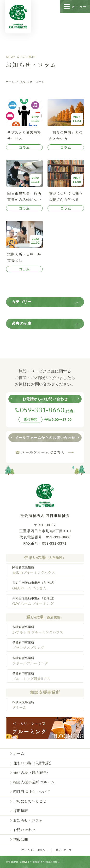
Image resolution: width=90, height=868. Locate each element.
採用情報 (21, 811)
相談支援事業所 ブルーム (34, 782)
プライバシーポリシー (35, 850)
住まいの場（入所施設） (33, 763)
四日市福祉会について (32, 792)
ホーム (10, 82)
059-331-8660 (58, 537)
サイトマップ (64, 850)
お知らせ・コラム (28, 820)
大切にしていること (30, 801)
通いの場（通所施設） (32, 772)
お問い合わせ (24, 830)
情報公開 (21, 839)
